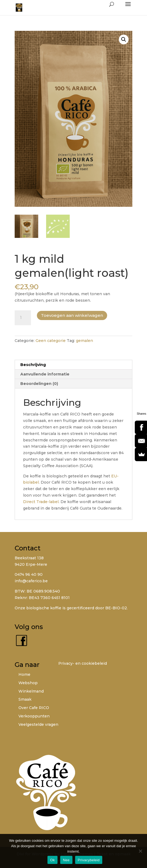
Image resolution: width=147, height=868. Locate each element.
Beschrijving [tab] (33, 365)
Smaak (25, 699)
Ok (52, 860)
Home (24, 674)
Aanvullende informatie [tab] (45, 374)
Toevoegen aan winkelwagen (72, 315)
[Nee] (140, 851)
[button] (124, 39)
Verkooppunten (34, 716)
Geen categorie (51, 341)
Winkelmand (31, 691)
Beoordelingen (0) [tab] (39, 384)
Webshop (28, 683)
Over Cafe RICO (34, 708)
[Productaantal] (23, 318)
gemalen (84, 341)
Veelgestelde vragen (38, 724)
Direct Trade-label (41, 502)
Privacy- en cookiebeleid (83, 663)
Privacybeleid (89, 860)
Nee (66, 860)
